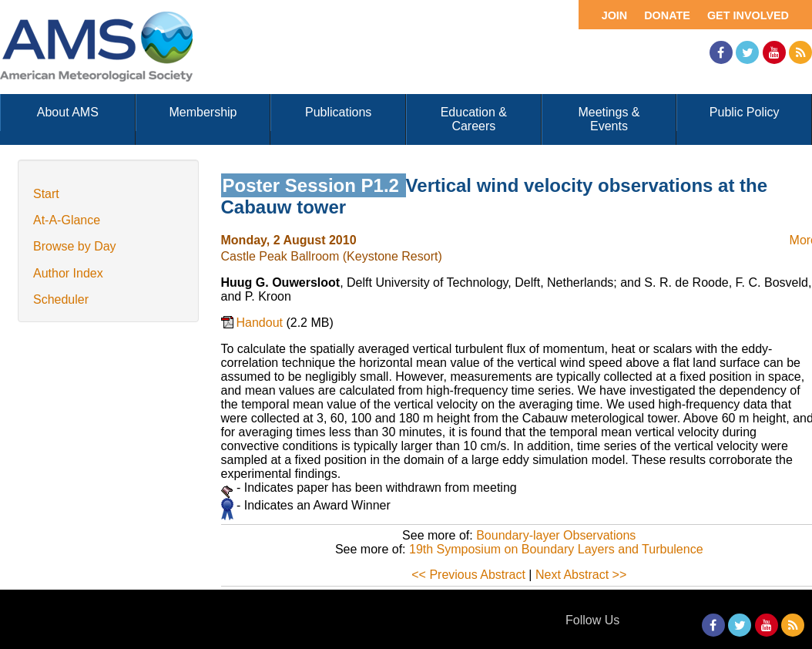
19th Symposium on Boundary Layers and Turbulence (556, 549)
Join (615, 15)
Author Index (68, 273)
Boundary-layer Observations (556, 535)
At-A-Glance (67, 220)
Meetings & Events (609, 119)
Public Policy (745, 112)
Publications (338, 112)
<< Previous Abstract (468, 575)
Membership (203, 112)
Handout (262, 323)
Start (46, 194)
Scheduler (61, 299)
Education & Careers (474, 119)
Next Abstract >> (581, 575)
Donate (667, 15)
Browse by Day (75, 246)
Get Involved (748, 15)
